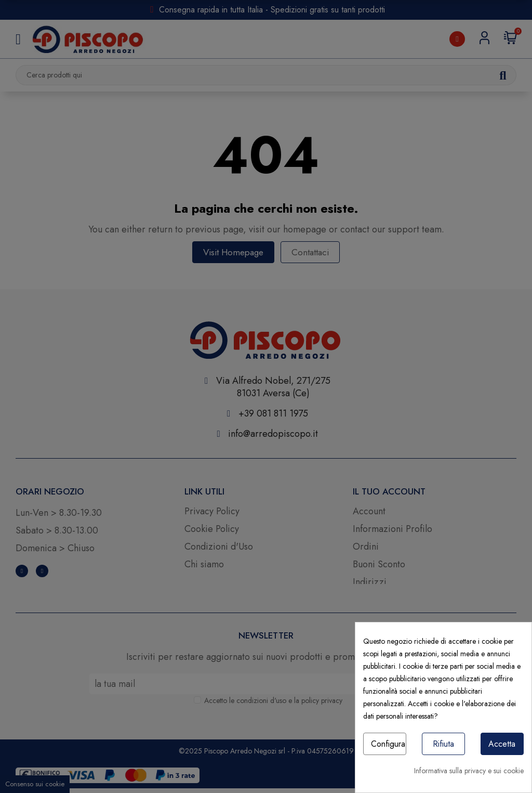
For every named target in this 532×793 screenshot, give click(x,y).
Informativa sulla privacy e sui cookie (469, 771)
